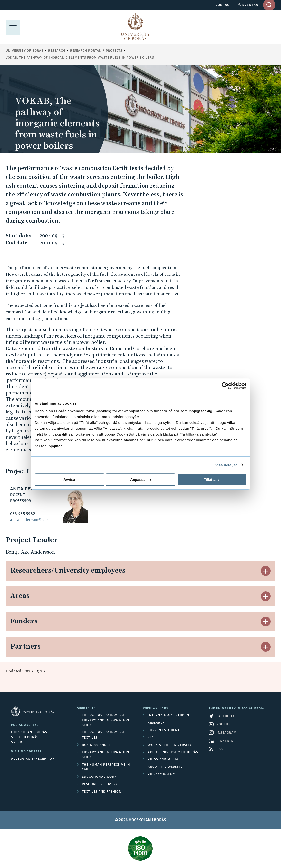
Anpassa (141, 480)
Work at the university (170, 745)
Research (57, 51)
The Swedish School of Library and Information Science (106, 721)
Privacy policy (162, 775)
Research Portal (86, 51)
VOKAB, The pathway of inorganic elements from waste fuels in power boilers (80, 58)
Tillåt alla (212, 480)
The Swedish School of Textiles (103, 735)
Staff (153, 738)
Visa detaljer (226, 465)
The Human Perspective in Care (106, 767)
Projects (114, 51)
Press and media (163, 760)
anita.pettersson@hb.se (30, 520)
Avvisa (69, 480)
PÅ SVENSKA (248, 5)
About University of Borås (173, 752)
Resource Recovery (100, 784)
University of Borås (25, 51)
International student (169, 716)
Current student (164, 730)
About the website (165, 767)
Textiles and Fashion (102, 792)
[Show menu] (13, 27)
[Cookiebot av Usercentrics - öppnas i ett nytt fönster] (225, 386)
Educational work (99, 777)
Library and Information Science (106, 755)
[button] (266, 571)
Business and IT (96, 745)
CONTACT (223, 5)
